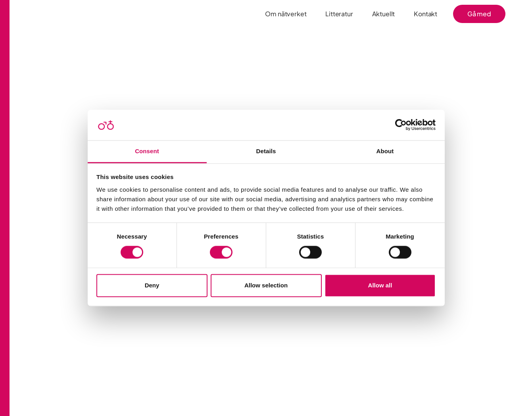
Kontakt (425, 14)
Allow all (380, 285)
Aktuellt (384, 14)
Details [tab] (266, 151)
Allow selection (266, 285)
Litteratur (339, 14)
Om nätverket (286, 14)
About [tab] (385, 151)
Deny (152, 285)
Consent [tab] (147, 151)
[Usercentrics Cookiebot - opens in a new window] (401, 125)
